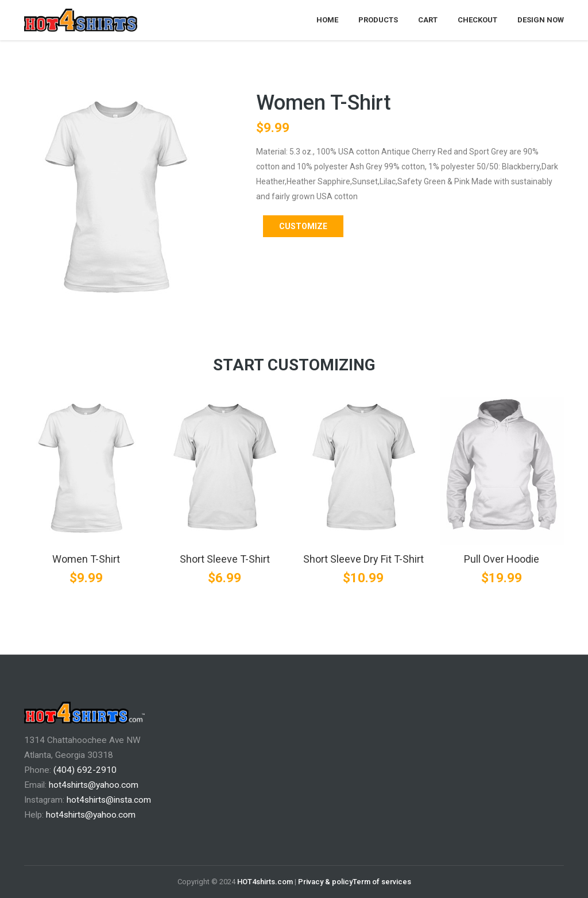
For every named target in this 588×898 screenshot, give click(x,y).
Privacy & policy (325, 882)
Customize (303, 226)
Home (327, 20)
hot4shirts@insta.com (109, 800)
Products (378, 20)
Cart (428, 20)
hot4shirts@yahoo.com (94, 785)
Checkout (477, 20)
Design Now (541, 20)
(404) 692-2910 (85, 770)
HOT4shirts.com (265, 882)
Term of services (382, 882)
